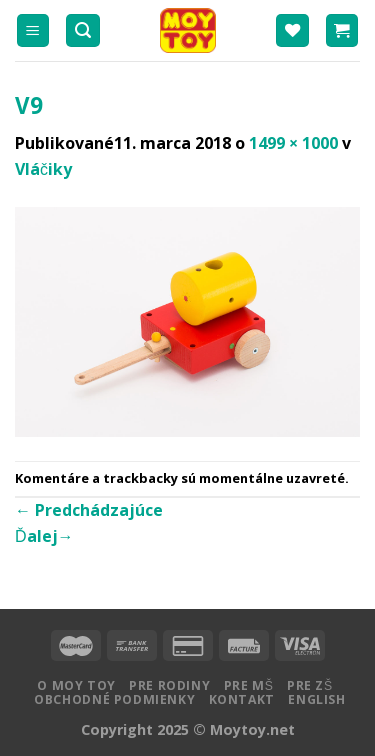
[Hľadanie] (83, 30)
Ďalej (44, 536)
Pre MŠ (249, 685)
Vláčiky (43, 169)
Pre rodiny (169, 685)
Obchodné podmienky (114, 699)
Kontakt (242, 699)
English (316, 699)
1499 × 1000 (293, 143)
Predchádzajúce (89, 510)
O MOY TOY (76, 685)
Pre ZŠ (310, 685)
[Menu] (33, 30)
